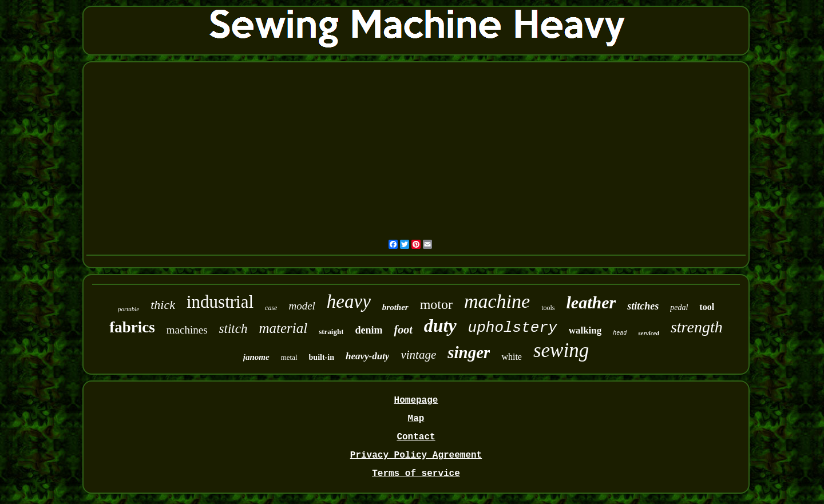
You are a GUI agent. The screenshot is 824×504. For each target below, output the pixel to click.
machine (497, 301)
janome (256, 357)
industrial (220, 302)
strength (697, 327)
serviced (649, 333)
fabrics (132, 327)
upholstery (513, 328)
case (271, 308)
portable (128, 309)
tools (548, 308)
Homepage (416, 400)
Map (416, 419)
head (620, 333)
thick (163, 305)
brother (395, 307)
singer (469, 352)
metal (289, 357)
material (283, 328)
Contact (416, 437)
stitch (233, 329)
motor (436, 304)
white (512, 357)
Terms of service (416, 474)
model (302, 306)
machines (187, 330)
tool (707, 307)
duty (440, 326)
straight (331, 332)
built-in (322, 357)
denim (369, 330)
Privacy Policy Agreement (416, 455)
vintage (418, 355)
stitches (643, 306)
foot (403, 330)
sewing (561, 350)
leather (591, 302)
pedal (679, 307)
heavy (349, 301)
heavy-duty (367, 356)
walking (585, 330)
